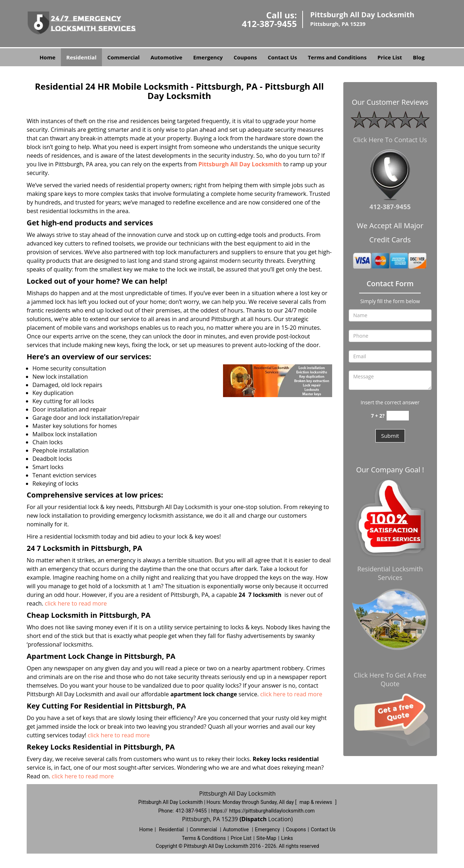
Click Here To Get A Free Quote (390, 679)
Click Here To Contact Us (390, 140)
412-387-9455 (269, 24)
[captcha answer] (398, 416)
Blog (419, 57)
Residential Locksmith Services (390, 573)
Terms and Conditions (337, 57)
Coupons (245, 57)
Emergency (208, 57)
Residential (81, 57)
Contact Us (282, 57)
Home (48, 57)
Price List (390, 57)
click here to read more (76, 603)
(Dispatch (254, 819)
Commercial (124, 57)
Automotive (167, 57)
